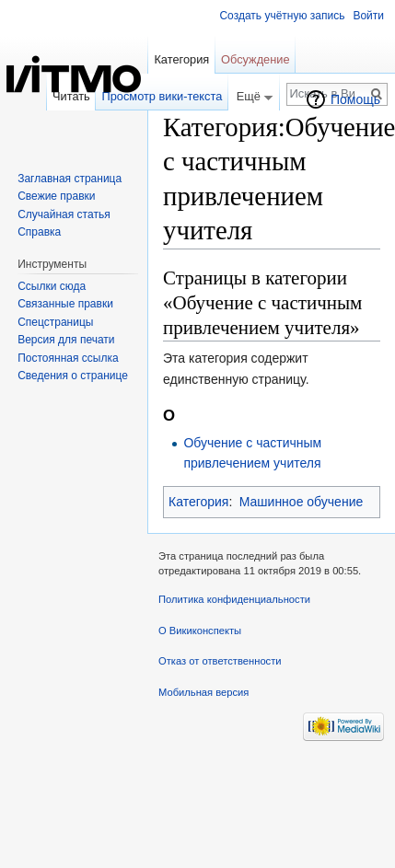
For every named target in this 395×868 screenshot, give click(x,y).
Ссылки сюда (52, 286)
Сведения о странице (73, 376)
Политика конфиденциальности (234, 599)
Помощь (355, 99)
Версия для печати (66, 340)
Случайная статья (64, 214)
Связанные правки (65, 304)
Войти (368, 16)
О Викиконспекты (200, 631)
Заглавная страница (70, 179)
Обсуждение (256, 59)
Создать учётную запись (282, 16)
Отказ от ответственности (220, 661)
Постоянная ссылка (68, 358)
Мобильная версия (203, 692)
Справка (39, 232)
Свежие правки (56, 196)
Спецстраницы (55, 322)
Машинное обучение (302, 502)
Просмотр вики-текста (163, 96)
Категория (198, 502)
